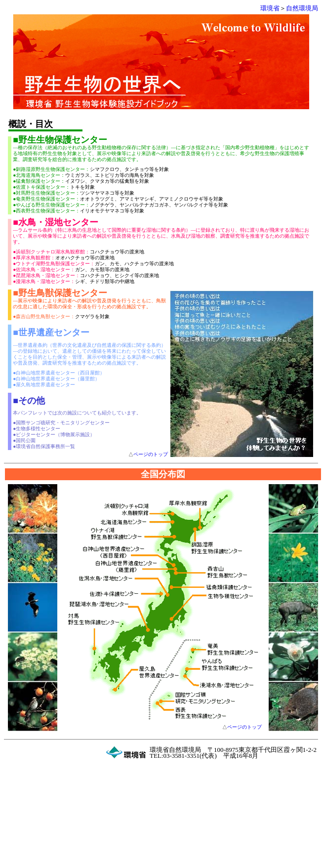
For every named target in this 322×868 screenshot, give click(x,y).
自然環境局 (302, 8)
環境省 (270, 8)
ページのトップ (151, 454)
